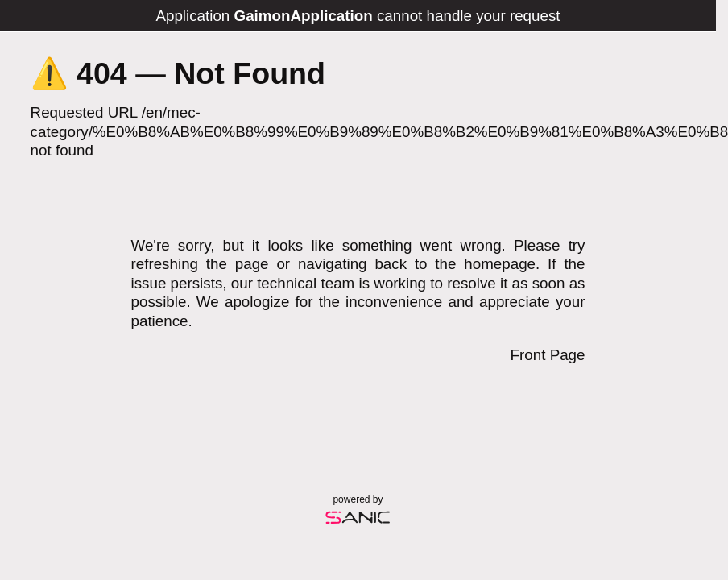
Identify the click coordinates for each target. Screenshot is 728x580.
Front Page (548, 355)
